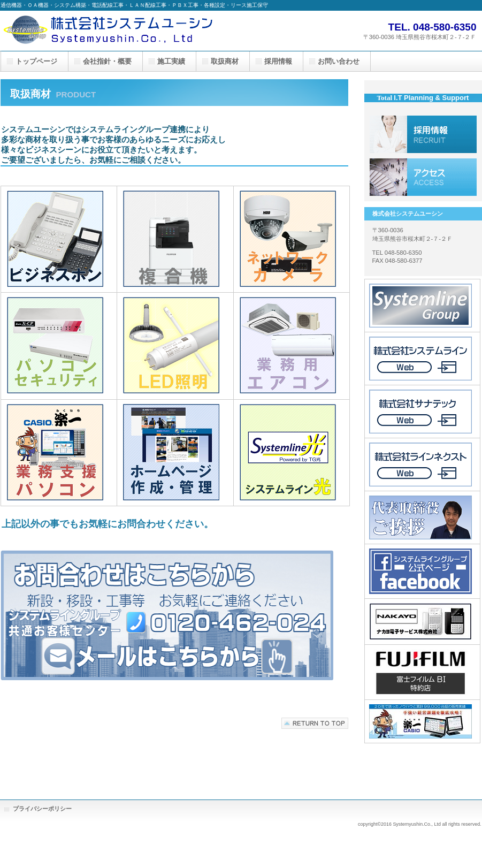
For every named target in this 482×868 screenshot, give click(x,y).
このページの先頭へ (315, 723)
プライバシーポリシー (42, 809)
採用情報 (423, 134)
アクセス (423, 177)
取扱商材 (225, 61)
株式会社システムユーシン (108, 31)
